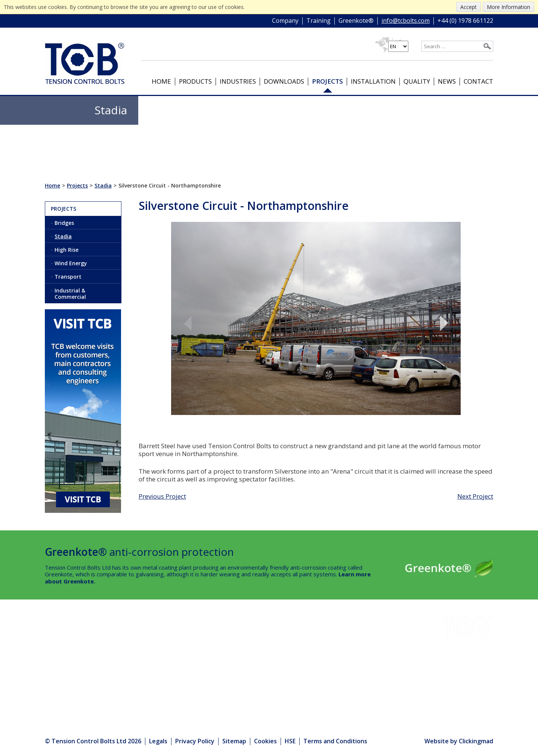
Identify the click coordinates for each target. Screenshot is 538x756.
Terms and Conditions (335, 741)
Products (195, 81)
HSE (113, 659)
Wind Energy (71, 263)
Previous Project (162, 496)
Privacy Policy (195, 741)
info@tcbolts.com (406, 21)
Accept (469, 7)
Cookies (265, 741)
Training (319, 21)
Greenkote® (356, 21)
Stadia (63, 236)
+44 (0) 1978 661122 (465, 21)
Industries (238, 81)
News (447, 81)
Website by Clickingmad (459, 741)
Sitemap (234, 741)
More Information (508, 7)
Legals (158, 741)
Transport (68, 277)
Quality (417, 81)
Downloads (284, 81)
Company (285, 21)
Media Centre (128, 690)
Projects (327, 81)
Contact (478, 81)
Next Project (475, 496)
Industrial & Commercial (70, 294)
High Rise (67, 250)
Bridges (64, 223)
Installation (373, 81)
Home (161, 81)
